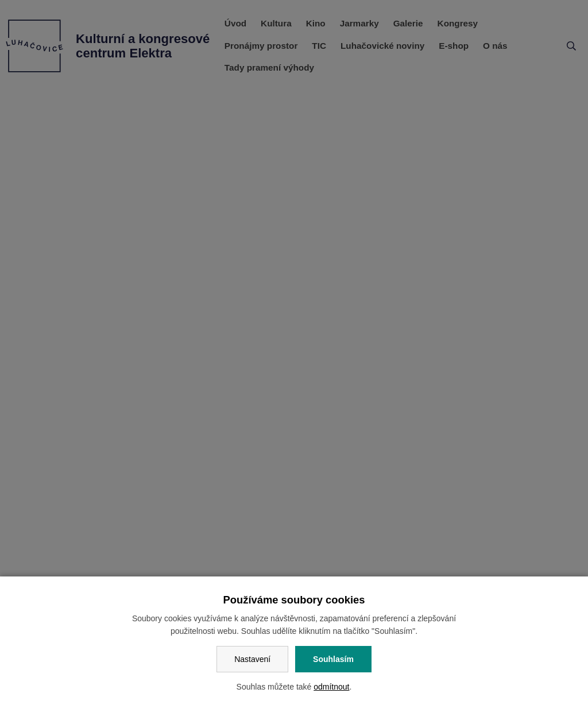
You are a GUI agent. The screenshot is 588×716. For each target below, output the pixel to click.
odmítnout (331, 687)
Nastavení (252, 659)
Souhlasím (333, 659)
